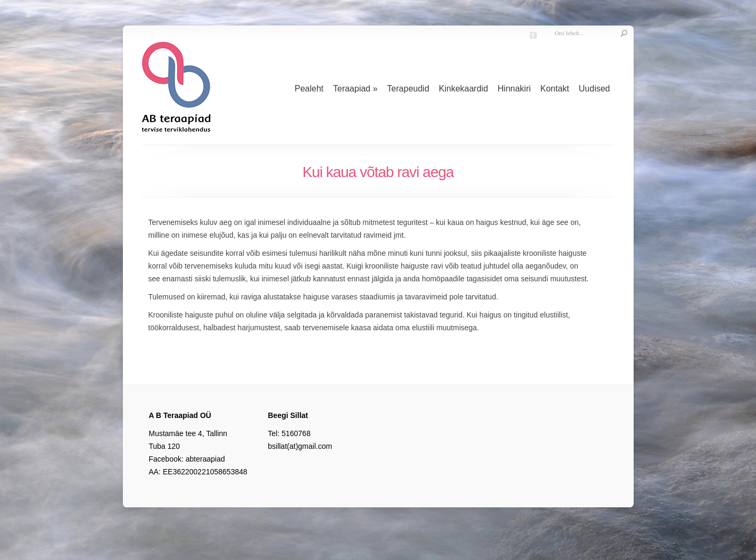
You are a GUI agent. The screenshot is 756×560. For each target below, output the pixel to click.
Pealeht (309, 89)
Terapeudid (408, 89)
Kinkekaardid (464, 89)
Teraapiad (355, 89)
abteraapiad (205, 459)
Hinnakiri (514, 89)
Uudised (595, 89)
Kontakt (555, 89)
